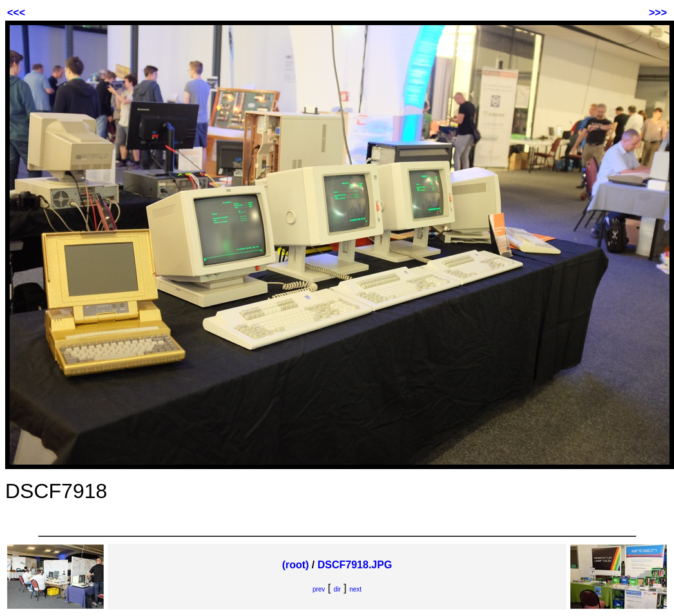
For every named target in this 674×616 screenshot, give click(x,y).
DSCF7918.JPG (355, 565)
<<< (16, 13)
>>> (658, 13)
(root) (296, 565)
